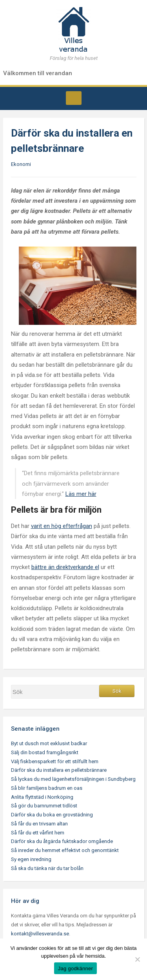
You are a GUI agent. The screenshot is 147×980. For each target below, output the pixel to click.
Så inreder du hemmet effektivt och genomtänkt (65, 850)
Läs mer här (81, 494)
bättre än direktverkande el (65, 567)
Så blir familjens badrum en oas (47, 788)
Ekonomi (21, 164)
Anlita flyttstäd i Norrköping (42, 797)
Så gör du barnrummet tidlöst (44, 806)
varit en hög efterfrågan (62, 526)
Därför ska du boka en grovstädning (52, 815)
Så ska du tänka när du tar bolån (47, 868)
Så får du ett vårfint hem (38, 833)
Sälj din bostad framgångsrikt (45, 752)
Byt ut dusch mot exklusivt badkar (49, 743)
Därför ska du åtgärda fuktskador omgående (62, 841)
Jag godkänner (75, 968)
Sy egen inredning (31, 859)
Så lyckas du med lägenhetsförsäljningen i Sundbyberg (73, 779)
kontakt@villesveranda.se (40, 934)
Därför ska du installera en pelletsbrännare (59, 770)
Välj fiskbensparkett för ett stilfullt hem (55, 761)
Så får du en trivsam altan (39, 824)
